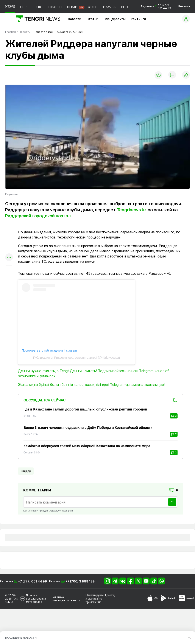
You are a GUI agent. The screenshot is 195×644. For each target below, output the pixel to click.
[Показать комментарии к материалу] (9, 272)
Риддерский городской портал (38, 216)
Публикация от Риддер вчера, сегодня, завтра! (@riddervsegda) (76, 358)
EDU (124, 7)
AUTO (93, 7)
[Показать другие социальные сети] (9, 258)
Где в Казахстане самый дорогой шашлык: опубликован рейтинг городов (85, 409)
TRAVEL (109, 7)
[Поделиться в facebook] (9, 249)
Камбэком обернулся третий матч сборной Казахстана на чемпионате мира (87, 446)
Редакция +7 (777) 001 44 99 (156, 6)
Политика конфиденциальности (66, 599)
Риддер (26, 471)
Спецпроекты (115, 19)
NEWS (10, 7)
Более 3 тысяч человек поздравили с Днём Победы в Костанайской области (88, 428)
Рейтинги (138, 19)
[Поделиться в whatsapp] (9, 232)
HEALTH (55, 7)
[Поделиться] (186, 75)
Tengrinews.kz (132, 210)
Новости (75, 19)
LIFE (24, 7)
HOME (72, 7)
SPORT (38, 7)
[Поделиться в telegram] (9, 241)
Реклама (184, 6)
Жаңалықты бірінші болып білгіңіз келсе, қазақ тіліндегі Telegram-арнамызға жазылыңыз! (91, 385)
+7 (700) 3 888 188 (80, 581)
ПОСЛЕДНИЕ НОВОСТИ (21, 638)
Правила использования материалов (36, 599)
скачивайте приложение (94, 600)
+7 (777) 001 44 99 (33, 581)
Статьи (92, 19)
